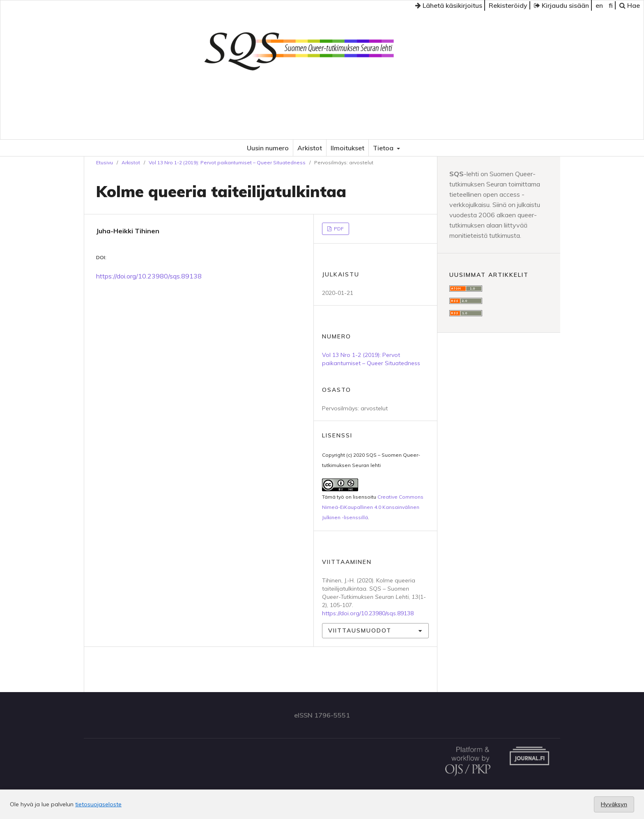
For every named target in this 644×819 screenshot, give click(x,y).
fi (611, 5)
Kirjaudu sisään (561, 5)
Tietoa (384, 148)
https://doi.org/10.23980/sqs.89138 (149, 276)
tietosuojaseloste (98, 804)
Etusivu (105, 162)
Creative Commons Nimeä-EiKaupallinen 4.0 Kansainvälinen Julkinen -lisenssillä (373, 507)
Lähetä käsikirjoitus (449, 5)
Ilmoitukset (347, 148)
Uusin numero (268, 148)
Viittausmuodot (360, 630)
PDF (338, 229)
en (599, 5)
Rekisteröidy (508, 5)
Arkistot (310, 148)
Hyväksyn (614, 804)
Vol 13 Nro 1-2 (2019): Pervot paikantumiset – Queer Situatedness (227, 162)
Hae (630, 5)
